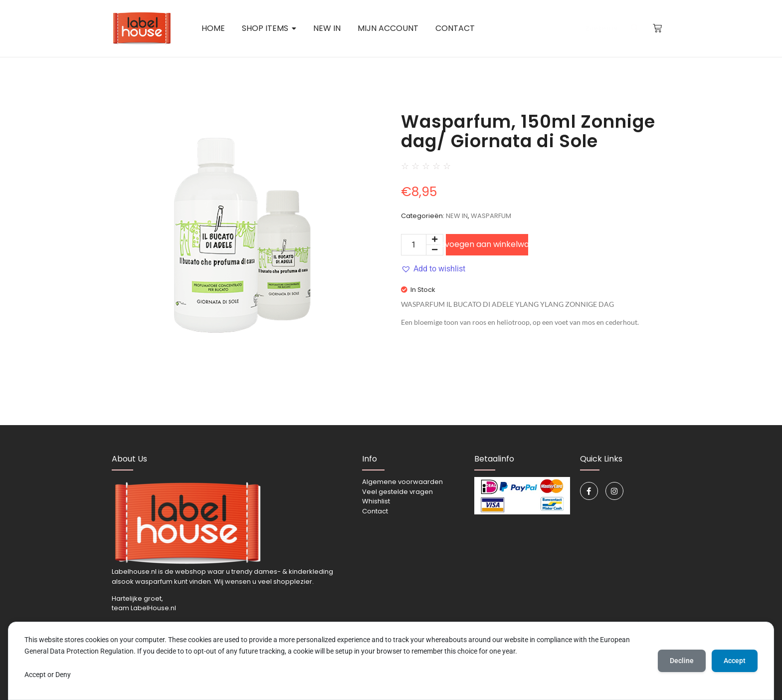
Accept (735, 661)
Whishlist (376, 501)
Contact (375, 511)
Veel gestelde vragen (397, 492)
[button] (433, 269)
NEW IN (457, 216)
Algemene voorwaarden (402, 482)
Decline (682, 661)
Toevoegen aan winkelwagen (487, 244)
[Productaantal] (414, 245)
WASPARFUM (491, 216)
